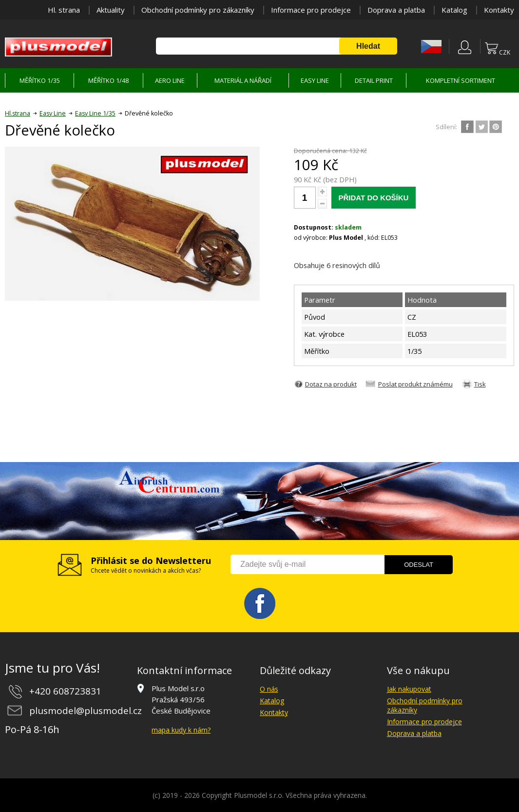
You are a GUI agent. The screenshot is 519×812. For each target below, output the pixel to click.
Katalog (454, 10)
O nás (269, 689)
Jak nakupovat (409, 689)
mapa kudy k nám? (181, 730)
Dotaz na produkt (331, 384)
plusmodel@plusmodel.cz (86, 711)
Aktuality (111, 10)
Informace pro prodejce (311, 10)
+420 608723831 (65, 691)
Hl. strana (64, 10)
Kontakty (499, 10)
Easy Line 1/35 (95, 113)
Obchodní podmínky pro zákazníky (198, 10)
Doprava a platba (396, 10)
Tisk (480, 384)
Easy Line (53, 113)
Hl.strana (18, 113)
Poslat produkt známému (415, 384)
